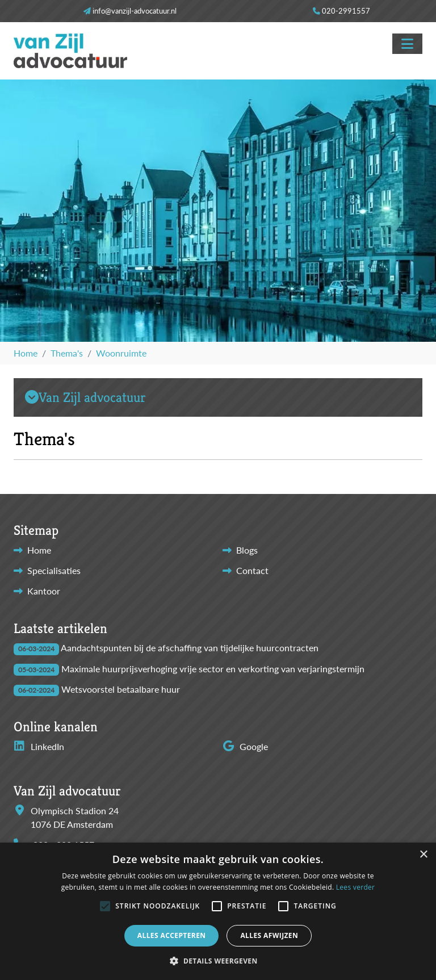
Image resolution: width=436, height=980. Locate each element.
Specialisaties (54, 570)
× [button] (423, 855)
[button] (105, 906)
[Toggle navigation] (407, 44)
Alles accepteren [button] (172, 935)
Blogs (247, 550)
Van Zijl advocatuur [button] (85, 398)
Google (245, 746)
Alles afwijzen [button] (269, 935)
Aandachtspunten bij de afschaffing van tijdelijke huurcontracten (190, 648)
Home (39, 550)
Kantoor (44, 591)
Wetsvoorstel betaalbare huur (121, 689)
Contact (252, 570)
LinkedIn (39, 746)
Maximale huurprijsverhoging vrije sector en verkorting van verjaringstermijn (213, 669)
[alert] (218, 911)
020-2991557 (346, 11)
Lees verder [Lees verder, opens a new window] (356, 887)
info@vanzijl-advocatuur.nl (135, 11)
